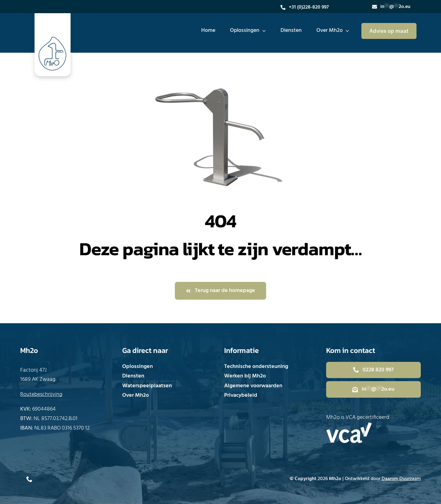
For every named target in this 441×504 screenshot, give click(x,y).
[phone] (29, 479)
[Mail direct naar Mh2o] (373, 389)
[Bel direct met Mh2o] (373, 370)
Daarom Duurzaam (401, 479)
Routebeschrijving (41, 394)
